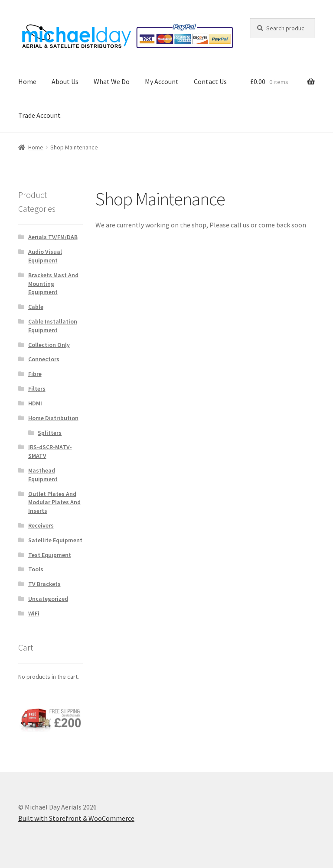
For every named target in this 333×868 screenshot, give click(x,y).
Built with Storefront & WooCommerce (76, 818)
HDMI (35, 403)
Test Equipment (50, 555)
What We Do (112, 81)
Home (27, 81)
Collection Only (49, 345)
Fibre (35, 374)
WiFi (34, 613)
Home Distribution (53, 418)
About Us (65, 81)
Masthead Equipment (43, 475)
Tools (36, 569)
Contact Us (210, 81)
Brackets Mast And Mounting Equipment (53, 284)
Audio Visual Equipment (45, 256)
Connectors (44, 359)
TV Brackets (44, 584)
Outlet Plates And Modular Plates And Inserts (54, 502)
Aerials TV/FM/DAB (53, 237)
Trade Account (39, 115)
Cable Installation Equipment (53, 326)
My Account (162, 81)
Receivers (41, 525)
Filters (37, 389)
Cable (36, 307)
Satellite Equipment (55, 540)
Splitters (50, 433)
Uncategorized (48, 599)
